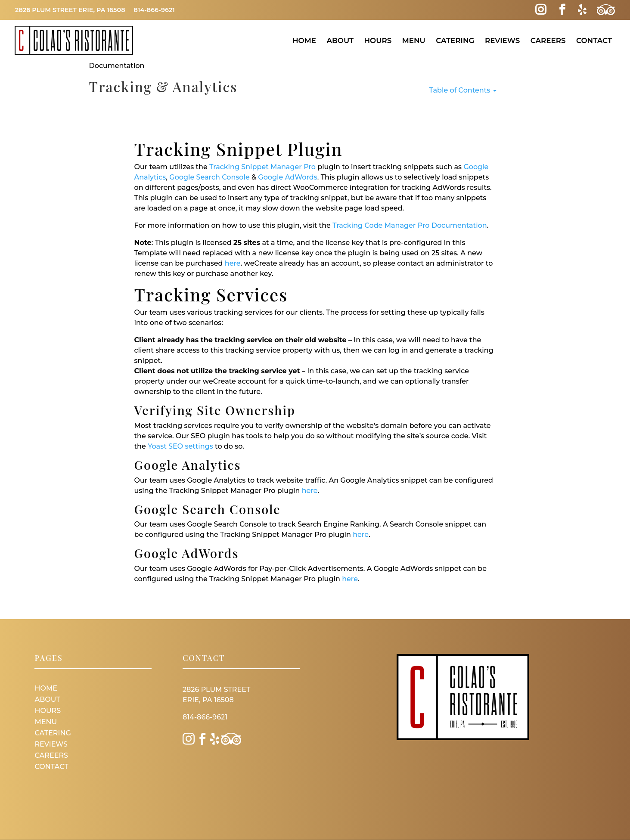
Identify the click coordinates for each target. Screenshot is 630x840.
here (233, 263)
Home (304, 40)
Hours (378, 40)
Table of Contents (463, 90)
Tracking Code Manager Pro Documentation (410, 225)
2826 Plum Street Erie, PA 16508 (70, 10)
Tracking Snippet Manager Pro (262, 167)
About (340, 40)
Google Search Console (209, 177)
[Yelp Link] (582, 10)
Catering (455, 40)
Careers (548, 40)
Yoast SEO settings (180, 446)
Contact (594, 40)
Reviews (502, 40)
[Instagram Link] (541, 10)
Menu (414, 40)
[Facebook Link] (562, 10)
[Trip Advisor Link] (606, 10)
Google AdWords (287, 177)
